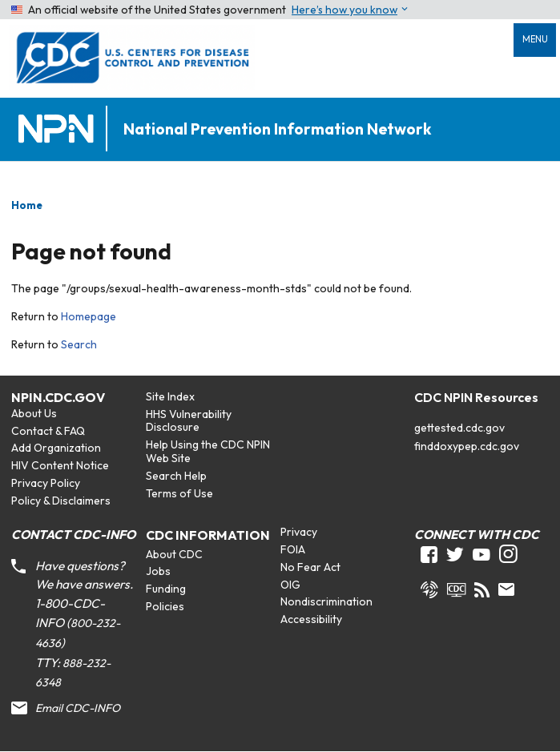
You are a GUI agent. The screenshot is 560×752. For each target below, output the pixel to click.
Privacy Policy (46, 483)
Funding (166, 589)
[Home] (59, 129)
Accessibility (311, 619)
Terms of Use (179, 493)
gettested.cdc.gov (459, 428)
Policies (165, 606)
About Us (34, 413)
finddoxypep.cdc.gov (467, 446)
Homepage (89, 316)
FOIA (293, 549)
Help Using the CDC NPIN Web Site (208, 451)
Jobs (158, 571)
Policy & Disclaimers (61, 501)
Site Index (170, 396)
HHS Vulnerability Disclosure (189, 421)
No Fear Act (310, 567)
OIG (290, 585)
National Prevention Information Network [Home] (277, 129)
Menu (535, 39)
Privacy (299, 532)
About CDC (174, 554)
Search (79, 344)
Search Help (176, 476)
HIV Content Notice (60, 465)
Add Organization (56, 448)
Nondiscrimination (326, 601)
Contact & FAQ (48, 431)
